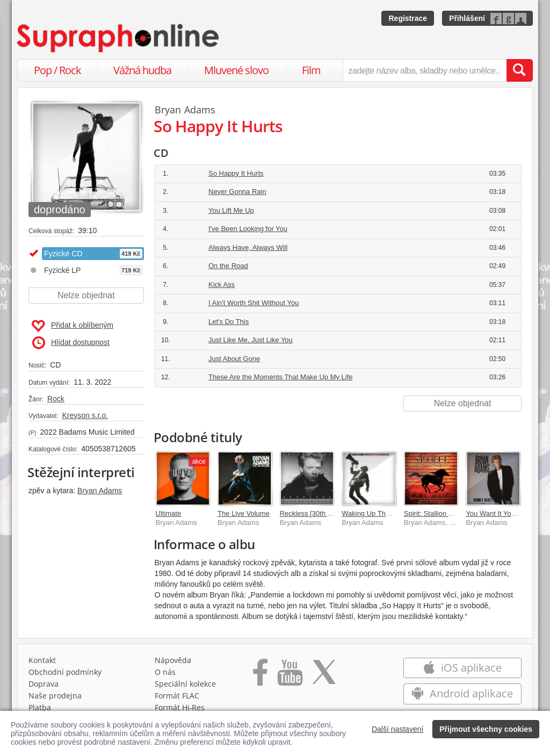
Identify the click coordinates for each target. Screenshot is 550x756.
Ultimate (169, 513)
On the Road (228, 266)
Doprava (44, 684)
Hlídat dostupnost (71, 343)
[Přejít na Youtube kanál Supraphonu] (290, 676)
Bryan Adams (100, 491)
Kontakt (42, 660)
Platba (40, 707)
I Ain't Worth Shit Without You (254, 303)
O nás (165, 672)
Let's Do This (229, 322)
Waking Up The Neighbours (384, 513)
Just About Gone (234, 359)
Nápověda (173, 660)
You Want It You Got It (500, 513)
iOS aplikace (462, 668)
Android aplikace (462, 693)
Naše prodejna (55, 696)
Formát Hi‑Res (180, 707)
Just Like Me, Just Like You (251, 340)
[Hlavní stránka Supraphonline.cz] (119, 38)
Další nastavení (398, 729)
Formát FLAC (177, 696)
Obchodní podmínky (65, 672)
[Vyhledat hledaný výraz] (519, 70)
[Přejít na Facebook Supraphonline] (260, 676)
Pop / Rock (57, 70)
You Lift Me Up (231, 210)
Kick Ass (222, 285)
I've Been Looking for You (248, 229)
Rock (56, 399)
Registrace (408, 18)
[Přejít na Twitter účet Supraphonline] (324, 676)
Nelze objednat (86, 295)
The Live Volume (244, 513)
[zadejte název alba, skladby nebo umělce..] (425, 70)
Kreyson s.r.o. (85, 415)
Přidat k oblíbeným (72, 326)
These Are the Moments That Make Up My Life (281, 377)
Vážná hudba (142, 70)
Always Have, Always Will (248, 247)
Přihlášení (467, 18)
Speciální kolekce (185, 684)
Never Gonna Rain (237, 192)
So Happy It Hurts (236, 173)
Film (311, 70)
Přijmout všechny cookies (486, 729)
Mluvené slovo (236, 70)
